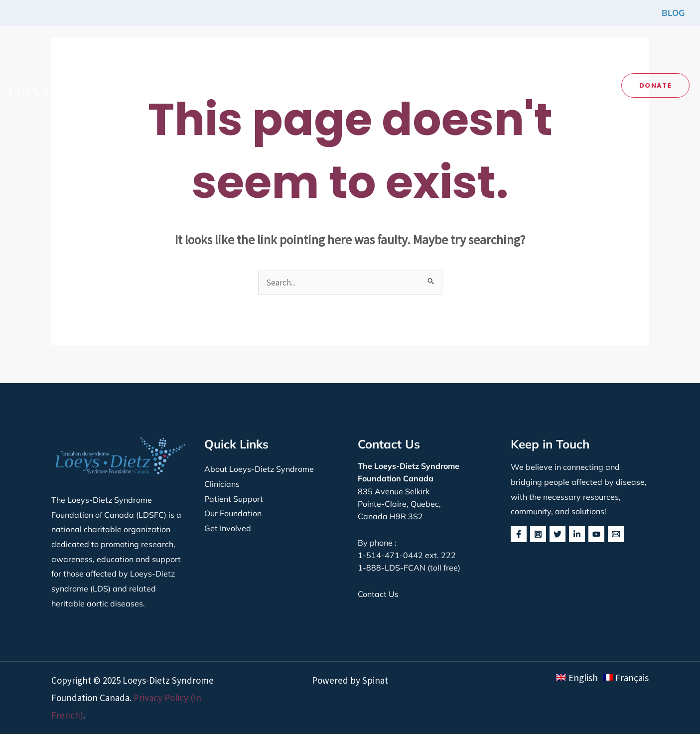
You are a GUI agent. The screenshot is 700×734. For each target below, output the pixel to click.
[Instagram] (538, 534)
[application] (225, 80)
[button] (202, 80)
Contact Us (378, 594)
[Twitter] (558, 534)
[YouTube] (596, 534)
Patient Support (234, 499)
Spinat (375, 680)
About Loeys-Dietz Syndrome (259, 469)
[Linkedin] (577, 534)
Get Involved (228, 528)
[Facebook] (519, 534)
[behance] (616, 534)
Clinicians (222, 484)
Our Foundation (233, 513)
